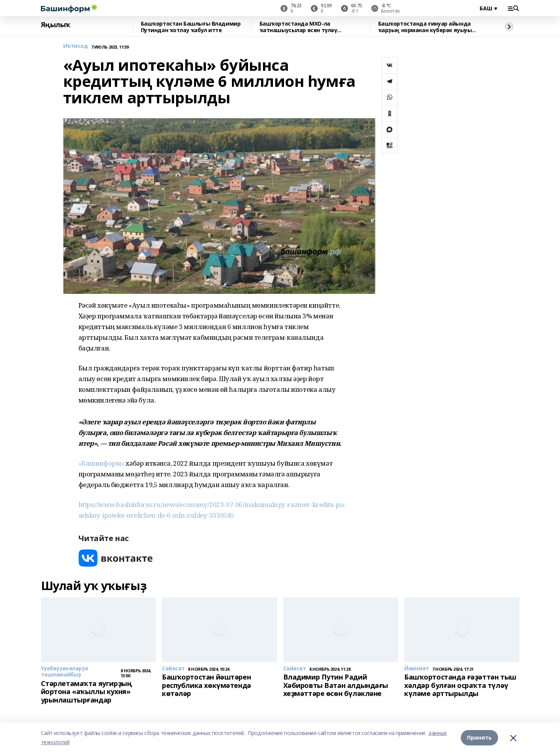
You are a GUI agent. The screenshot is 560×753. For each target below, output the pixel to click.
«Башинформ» (101, 463)
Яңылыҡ (56, 25)
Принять (479, 738)
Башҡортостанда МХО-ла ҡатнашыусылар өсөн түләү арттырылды (298, 27)
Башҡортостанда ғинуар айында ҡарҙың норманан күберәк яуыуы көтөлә (425, 27)
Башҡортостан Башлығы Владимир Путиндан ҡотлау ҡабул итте (191, 27)
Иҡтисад (76, 46)
